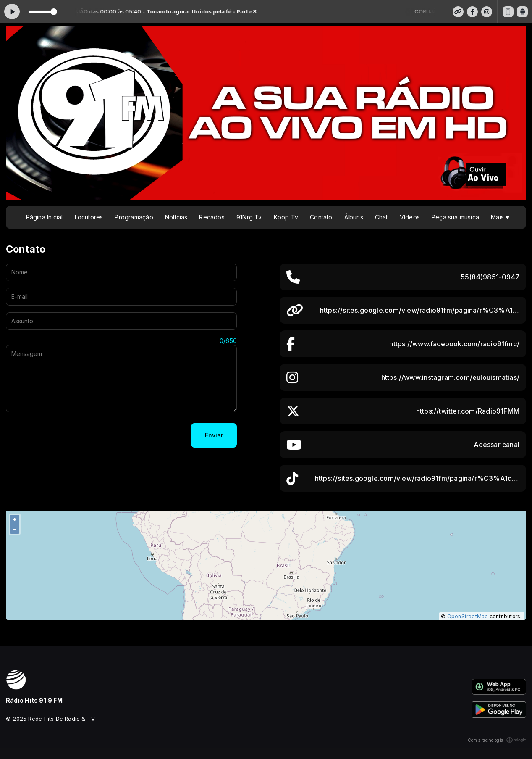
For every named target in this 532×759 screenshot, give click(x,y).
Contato (321, 217)
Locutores (89, 217)
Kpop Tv (286, 217)
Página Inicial (45, 217)
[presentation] (70, 435)
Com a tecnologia (497, 740)
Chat (381, 217)
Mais (500, 217)
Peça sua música (455, 217)
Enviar (214, 435)
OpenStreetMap (468, 616)
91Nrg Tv (249, 217)
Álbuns (354, 217)
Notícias (176, 217)
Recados (212, 217)
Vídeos (410, 217)
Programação (134, 217)
